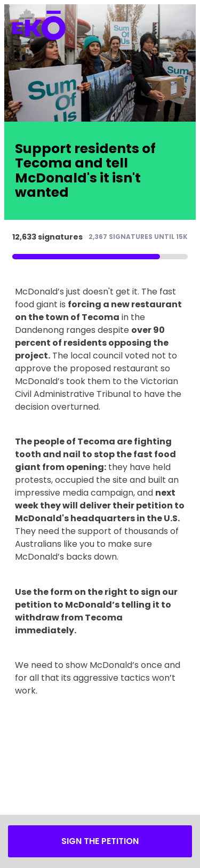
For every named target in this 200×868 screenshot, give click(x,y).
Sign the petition (100, 841)
